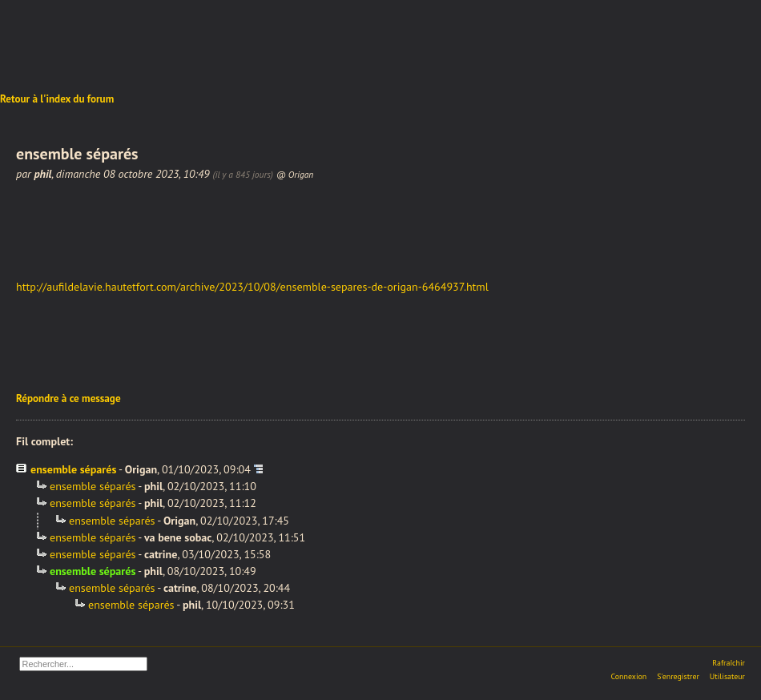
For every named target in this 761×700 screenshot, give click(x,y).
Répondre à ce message (68, 398)
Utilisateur (727, 676)
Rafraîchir (729, 663)
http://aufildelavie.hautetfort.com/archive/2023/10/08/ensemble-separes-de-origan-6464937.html (252, 287)
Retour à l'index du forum (57, 99)
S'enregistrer (678, 676)
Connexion (628, 676)
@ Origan (295, 174)
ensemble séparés (73, 469)
